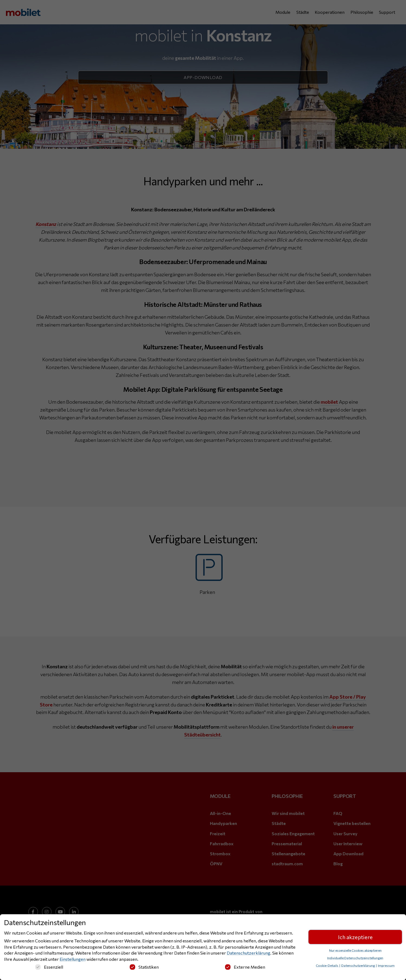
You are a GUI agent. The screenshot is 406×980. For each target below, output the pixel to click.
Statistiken (144, 968)
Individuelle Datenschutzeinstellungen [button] (355, 959)
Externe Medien (245, 968)
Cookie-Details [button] (327, 966)
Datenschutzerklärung (249, 954)
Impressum (386, 966)
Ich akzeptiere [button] (355, 938)
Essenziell (49, 968)
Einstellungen (73, 960)
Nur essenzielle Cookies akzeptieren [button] (355, 951)
